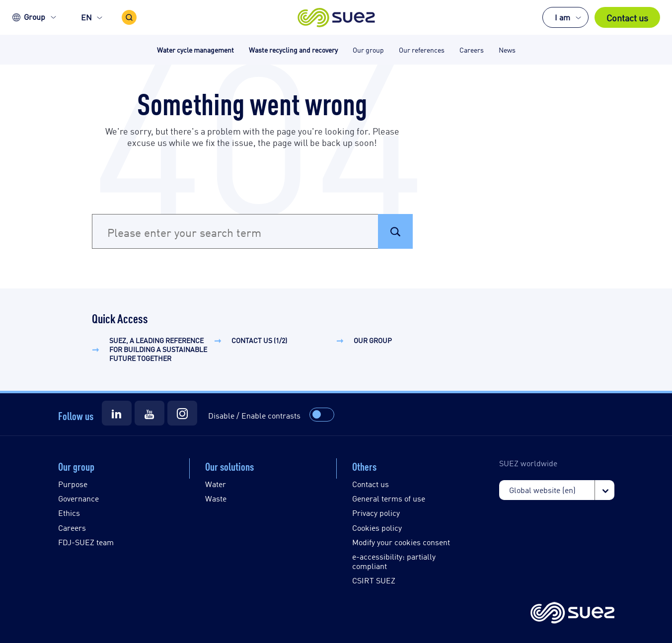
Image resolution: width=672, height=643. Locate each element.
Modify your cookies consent (401, 542)
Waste (216, 498)
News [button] (507, 49)
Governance (78, 498)
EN (86, 17)
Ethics (69, 513)
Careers (72, 528)
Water (216, 484)
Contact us (627, 17)
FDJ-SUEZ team (86, 542)
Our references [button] (422, 49)
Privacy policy (376, 513)
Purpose (73, 484)
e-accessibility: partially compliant (394, 561)
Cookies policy (377, 528)
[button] (336, 17)
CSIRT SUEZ (374, 580)
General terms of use (389, 498)
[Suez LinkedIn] (117, 413)
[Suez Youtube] (149, 413)
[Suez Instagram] (182, 413)
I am (562, 17)
